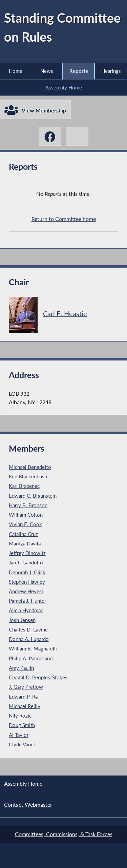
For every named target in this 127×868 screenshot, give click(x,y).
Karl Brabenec (24, 486)
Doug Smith (22, 725)
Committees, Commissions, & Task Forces (64, 834)
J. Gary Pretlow (26, 687)
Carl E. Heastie (65, 314)
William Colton (26, 515)
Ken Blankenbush (28, 476)
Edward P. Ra (23, 697)
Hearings (111, 71)
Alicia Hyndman (26, 610)
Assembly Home (64, 87)
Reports (79, 71)
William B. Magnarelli (33, 648)
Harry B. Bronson (28, 505)
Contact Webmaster (28, 804)
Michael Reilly (25, 706)
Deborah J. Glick (27, 572)
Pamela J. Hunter (27, 601)
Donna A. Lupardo (29, 639)
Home (16, 71)
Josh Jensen (22, 620)
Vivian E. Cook (25, 524)
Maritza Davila (25, 543)
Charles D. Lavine (28, 629)
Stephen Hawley (27, 582)
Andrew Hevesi (26, 591)
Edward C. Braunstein (33, 496)
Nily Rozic (20, 716)
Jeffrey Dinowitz (27, 553)
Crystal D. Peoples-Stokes (38, 677)
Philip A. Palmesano (31, 658)
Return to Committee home (64, 219)
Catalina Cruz (23, 534)
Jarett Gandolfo (26, 562)
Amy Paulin (21, 668)
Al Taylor (19, 735)
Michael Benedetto (30, 467)
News (47, 71)
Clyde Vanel (22, 744)
